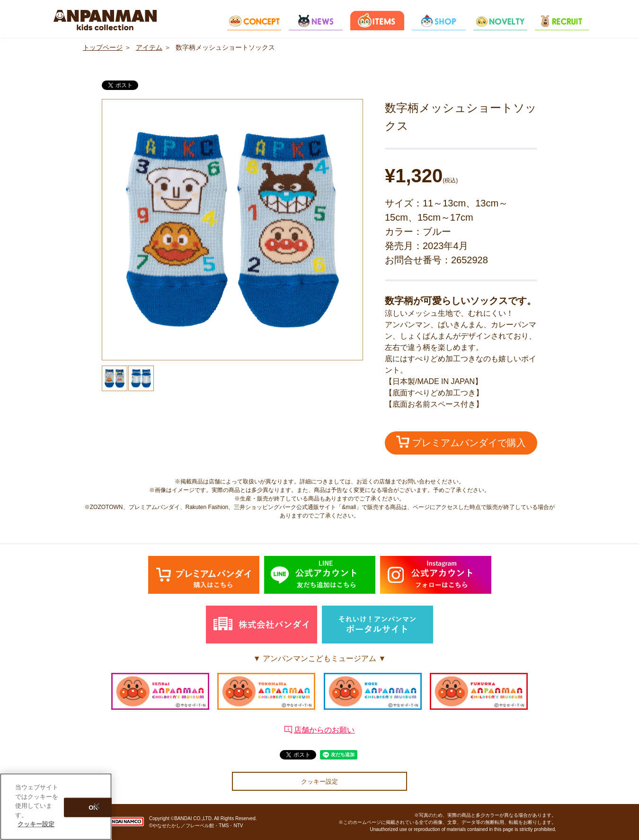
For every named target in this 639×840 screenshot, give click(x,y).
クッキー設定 (319, 782)
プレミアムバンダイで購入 (461, 442)
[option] (232, 230)
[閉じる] (97, 806)
